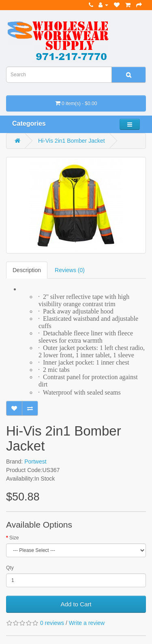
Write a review (87, 623)
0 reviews (52, 623)
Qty (10, 568)
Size (14, 538)
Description (27, 270)
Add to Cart (76, 604)
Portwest (35, 462)
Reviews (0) (70, 270)
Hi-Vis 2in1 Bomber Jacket (72, 141)
